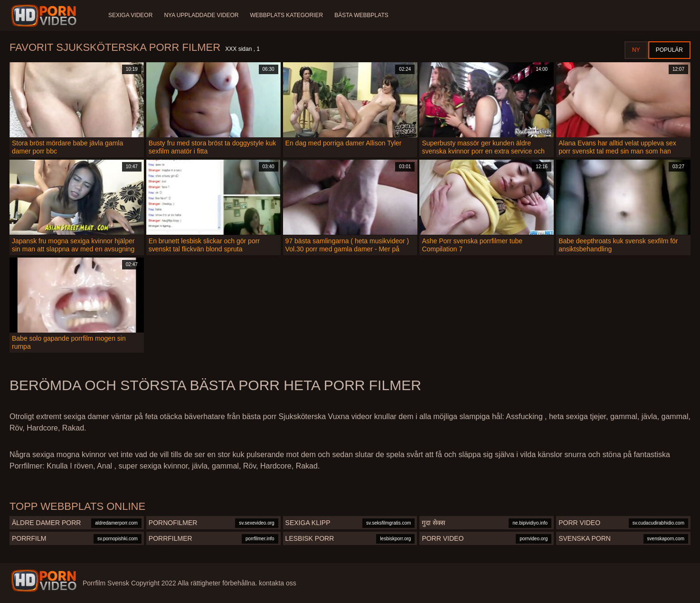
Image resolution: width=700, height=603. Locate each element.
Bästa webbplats (361, 15)
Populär (669, 50)
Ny (636, 50)
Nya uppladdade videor (201, 15)
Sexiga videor (130, 15)
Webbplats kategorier (287, 15)
